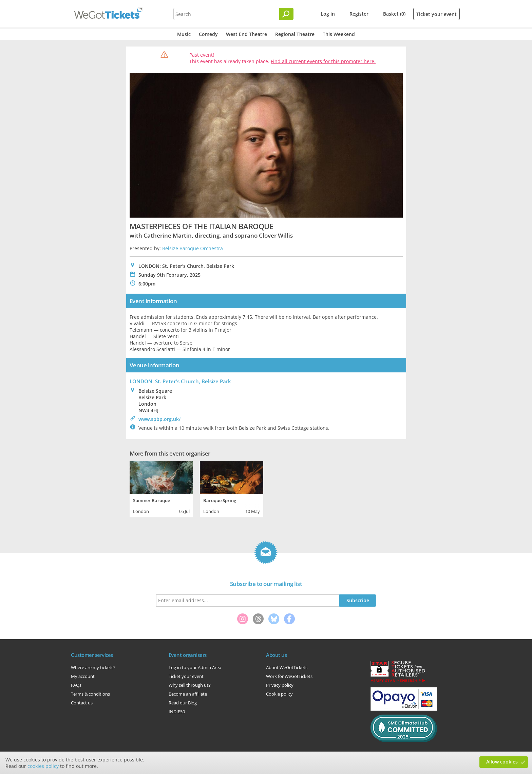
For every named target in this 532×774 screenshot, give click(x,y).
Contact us (82, 703)
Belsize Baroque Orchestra (193, 248)
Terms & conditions (90, 694)
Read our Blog (183, 703)
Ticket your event (436, 14)
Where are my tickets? (93, 667)
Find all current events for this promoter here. (323, 61)
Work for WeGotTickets (289, 676)
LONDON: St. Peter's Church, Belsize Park (180, 381)
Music (184, 34)
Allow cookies (502, 762)
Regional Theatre (295, 34)
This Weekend (339, 34)
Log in (328, 14)
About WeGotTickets (287, 667)
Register (359, 14)
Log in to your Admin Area (195, 667)
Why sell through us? (190, 685)
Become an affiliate (188, 694)
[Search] (286, 14)
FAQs (76, 685)
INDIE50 (177, 712)
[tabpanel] (161, 488)
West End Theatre (246, 34)
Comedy (208, 34)
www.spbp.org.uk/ (159, 419)
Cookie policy (279, 694)
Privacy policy (280, 685)
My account (83, 676)
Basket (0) (394, 14)
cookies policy (43, 766)
